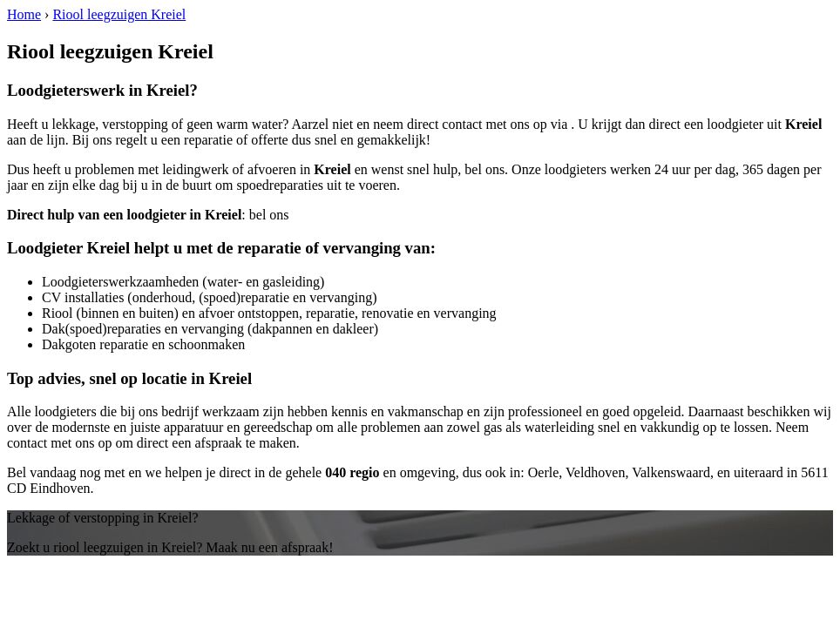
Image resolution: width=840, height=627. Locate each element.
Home (24, 14)
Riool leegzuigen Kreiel (119, 14)
